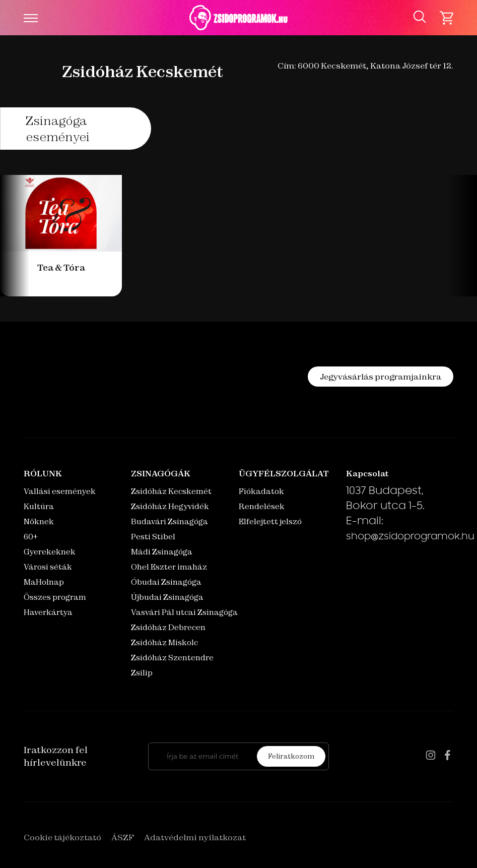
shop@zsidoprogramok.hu (410, 537)
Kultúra (39, 506)
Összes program (55, 597)
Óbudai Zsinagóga (166, 582)
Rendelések (262, 506)
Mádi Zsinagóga (162, 552)
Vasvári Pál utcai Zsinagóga (184, 612)
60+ (31, 537)
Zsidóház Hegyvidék (170, 506)
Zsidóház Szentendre (172, 658)
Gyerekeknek (50, 552)
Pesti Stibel (153, 537)
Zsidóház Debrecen (168, 627)
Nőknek (39, 521)
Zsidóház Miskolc (164, 642)
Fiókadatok (261, 491)
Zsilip (142, 673)
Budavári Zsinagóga (169, 521)
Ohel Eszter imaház (169, 567)
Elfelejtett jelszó (270, 521)
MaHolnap (44, 582)
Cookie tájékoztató (62, 837)
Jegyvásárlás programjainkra (381, 377)
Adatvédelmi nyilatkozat (195, 837)
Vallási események (60, 491)
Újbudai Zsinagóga (167, 597)
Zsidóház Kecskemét (171, 491)
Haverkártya (48, 612)
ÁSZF (123, 837)
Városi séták (48, 567)
